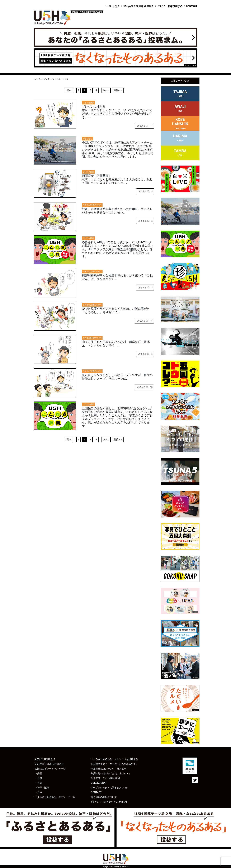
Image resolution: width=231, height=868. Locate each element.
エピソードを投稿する (170, 6)
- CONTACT (96, 792)
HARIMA (180, 138)
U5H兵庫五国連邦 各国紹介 (139, 6)
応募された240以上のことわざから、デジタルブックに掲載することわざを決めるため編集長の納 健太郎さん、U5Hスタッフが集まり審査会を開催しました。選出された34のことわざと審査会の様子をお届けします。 (118, 249)
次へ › (106, 90)
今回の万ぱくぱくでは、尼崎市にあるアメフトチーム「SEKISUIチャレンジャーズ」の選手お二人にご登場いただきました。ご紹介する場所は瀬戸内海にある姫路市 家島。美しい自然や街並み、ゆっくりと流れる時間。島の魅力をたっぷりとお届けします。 (118, 150)
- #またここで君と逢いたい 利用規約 (109, 802)
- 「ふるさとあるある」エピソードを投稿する (114, 759)
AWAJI (180, 109)
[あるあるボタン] (143, 126)
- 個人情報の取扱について (103, 797)
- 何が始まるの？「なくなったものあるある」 (114, 764)
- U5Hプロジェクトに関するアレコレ (109, 788)
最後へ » (118, 90)
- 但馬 (39, 783)
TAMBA (180, 153)
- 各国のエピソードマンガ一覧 (50, 769)
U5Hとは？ (114, 6)
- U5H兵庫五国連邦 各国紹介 (49, 764)
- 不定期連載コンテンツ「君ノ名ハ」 (109, 769)
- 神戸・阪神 (43, 788)
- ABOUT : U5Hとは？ (45, 759)
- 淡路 (39, 778)
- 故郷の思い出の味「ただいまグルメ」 (110, 773)
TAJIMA (180, 94)
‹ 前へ (69, 90)
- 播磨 (39, 773)
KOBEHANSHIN (180, 124)
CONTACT (192, 6)
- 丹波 (39, 792)
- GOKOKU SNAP (98, 783)
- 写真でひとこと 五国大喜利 (105, 778)
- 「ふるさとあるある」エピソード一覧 (54, 797)
